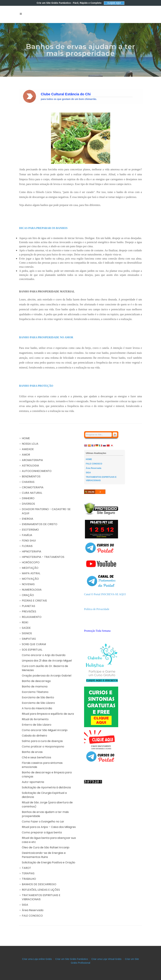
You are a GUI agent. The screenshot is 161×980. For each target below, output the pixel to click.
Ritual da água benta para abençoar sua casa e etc (49, 840)
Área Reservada (33, 910)
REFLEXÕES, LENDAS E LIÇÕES (41, 890)
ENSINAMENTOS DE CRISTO (40, 524)
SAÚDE (26, 628)
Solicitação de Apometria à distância (46, 787)
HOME (26, 438)
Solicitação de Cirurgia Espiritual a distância (44, 795)
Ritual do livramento (35, 719)
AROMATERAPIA (32, 460)
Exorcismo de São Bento (38, 697)
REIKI (25, 622)
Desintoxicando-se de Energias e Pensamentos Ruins (44, 855)
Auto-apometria (33, 782)
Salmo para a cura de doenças (42, 741)
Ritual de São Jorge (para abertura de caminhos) (47, 804)
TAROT (26, 868)
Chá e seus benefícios (36, 757)
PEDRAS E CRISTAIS (34, 601)
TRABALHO (29, 879)
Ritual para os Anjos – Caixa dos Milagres (49, 827)
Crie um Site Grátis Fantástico (69, 3)
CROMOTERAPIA (33, 487)
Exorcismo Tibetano (35, 692)
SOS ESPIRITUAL (32, 650)
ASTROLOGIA (30, 466)
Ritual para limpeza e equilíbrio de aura (48, 714)
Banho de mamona (35, 686)
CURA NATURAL (32, 493)
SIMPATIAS (29, 639)
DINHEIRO (28, 498)
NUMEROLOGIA (32, 590)
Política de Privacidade (97, 609)
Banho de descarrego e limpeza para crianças (47, 774)
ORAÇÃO (28, 595)
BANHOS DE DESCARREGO (39, 884)
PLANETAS (28, 606)
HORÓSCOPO (31, 562)
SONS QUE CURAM (34, 644)
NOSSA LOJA (30, 444)
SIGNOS (27, 633)
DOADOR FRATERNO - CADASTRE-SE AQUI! (46, 511)
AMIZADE (28, 449)
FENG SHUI (29, 541)
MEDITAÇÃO (30, 568)
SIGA (25, 905)
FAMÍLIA (27, 535)
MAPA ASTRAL (31, 573)
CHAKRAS (28, 482)
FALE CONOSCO (32, 916)
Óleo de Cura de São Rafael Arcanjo (46, 847)
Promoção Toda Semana (97, 631)
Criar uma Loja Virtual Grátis (106, 959)
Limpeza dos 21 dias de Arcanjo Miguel (47, 661)
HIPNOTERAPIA (32, 551)
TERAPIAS (28, 873)
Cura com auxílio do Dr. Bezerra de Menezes (45, 668)
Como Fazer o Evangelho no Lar (43, 822)
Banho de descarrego (36, 681)
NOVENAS (28, 584)
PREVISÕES (29, 611)
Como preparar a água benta (42, 832)
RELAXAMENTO (32, 617)
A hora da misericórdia (37, 708)
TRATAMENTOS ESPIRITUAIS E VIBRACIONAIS (41, 897)
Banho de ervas (32, 752)
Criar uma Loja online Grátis (37, 959)
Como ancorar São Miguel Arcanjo (45, 730)
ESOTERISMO (30, 530)
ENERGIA (28, 519)
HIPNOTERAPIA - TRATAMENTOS (43, 557)
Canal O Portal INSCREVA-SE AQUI (105, 594)
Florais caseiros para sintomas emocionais (42, 765)
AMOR (26, 455)
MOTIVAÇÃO (30, 579)
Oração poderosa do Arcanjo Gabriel (47, 676)
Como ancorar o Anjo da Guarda (44, 655)
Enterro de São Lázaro (37, 725)
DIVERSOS (28, 504)
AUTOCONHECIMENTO (37, 471)
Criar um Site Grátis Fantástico (72, 959)
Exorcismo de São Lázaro (38, 703)
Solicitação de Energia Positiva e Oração (49, 862)
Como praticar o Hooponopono (43, 747)
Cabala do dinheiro (34, 736)
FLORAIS (27, 546)
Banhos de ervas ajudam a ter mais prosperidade (45, 814)
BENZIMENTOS (31, 476)
